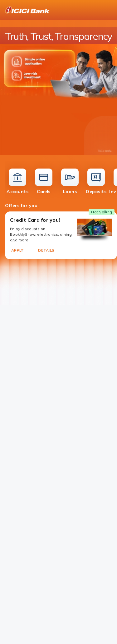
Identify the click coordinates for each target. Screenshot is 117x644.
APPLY (17, 250)
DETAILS (46, 250)
